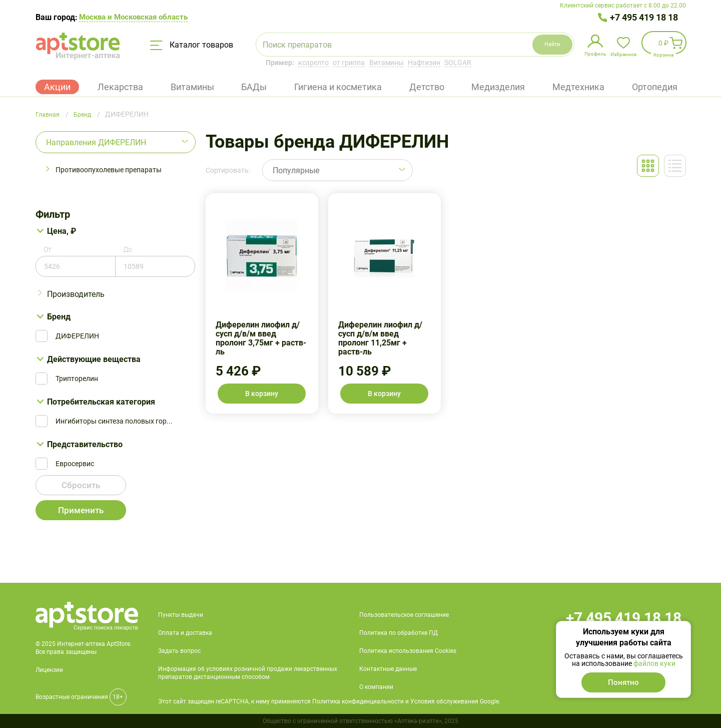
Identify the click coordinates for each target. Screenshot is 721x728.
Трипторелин (77, 379)
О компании (376, 687)
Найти (540, 44)
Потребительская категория (101, 402)
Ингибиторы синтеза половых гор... (114, 421)
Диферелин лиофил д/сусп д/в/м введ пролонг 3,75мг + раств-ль (262, 303)
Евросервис (75, 464)
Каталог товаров (192, 45)
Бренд (59, 317)
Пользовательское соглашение (404, 615)
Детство (427, 87)
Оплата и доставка (185, 633)
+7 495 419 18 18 (644, 17)
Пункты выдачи (181, 615)
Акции (57, 87)
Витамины (387, 63)
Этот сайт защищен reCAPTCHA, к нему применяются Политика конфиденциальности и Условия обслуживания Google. (329, 701)
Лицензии (49, 670)
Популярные (296, 170)
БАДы (254, 87)
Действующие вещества (94, 359)
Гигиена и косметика (338, 87)
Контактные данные (388, 669)
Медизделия (498, 87)
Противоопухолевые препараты (109, 170)
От (48, 249)
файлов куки (654, 663)
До (128, 249)
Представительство (85, 444)
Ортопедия (655, 87)
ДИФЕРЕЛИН (77, 336)
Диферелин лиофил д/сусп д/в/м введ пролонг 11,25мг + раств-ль (385, 303)
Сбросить (81, 487)
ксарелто (313, 63)
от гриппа (349, 63)
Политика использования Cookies (408, 651)
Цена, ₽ (62, 231)
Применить (81, 512)
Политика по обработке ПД (399, 633)
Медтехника (578, 87)
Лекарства (120, 87)
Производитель (76, 294)
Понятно (623, 682)
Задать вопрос (179, 651)
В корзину (262, 394)
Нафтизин (424, 63)
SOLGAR (458, 63)
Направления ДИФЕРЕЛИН (96, 142)
